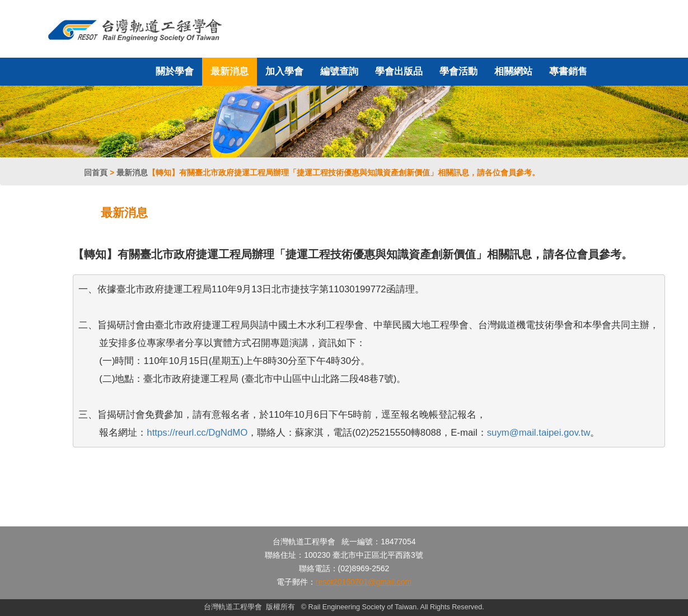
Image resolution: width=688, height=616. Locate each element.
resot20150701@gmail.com (364, 582)
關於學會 (175, 71)
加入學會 (284, 71)
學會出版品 (399, 71)
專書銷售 (568, 71)
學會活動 (458, 71)
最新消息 (230, 71)
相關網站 (513, 71)
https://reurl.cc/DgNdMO (197, 433)
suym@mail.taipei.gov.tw (539, 433)
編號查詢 (339, 71)
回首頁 (96, 172)
